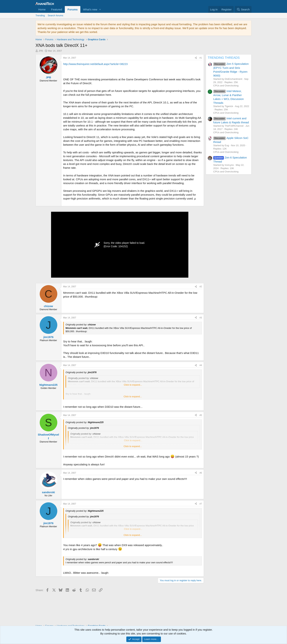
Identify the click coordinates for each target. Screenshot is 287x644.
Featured (57, 9)
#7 (201, 504)
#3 (201, 318)
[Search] (243, 9)
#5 (201, 415)
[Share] (196, 58)
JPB (41, 51)
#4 (201, 365)
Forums (73, 9)
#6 (201, 473)
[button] (100, 9)
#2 (201, 287)
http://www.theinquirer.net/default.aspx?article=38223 (95, 64)
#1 (201, 58)
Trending (40, 15)
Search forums (56, 15)
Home (42, 9)
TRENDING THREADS (224, 58)
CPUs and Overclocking (226, 86)
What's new (90, 9)
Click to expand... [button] (133, 385)
